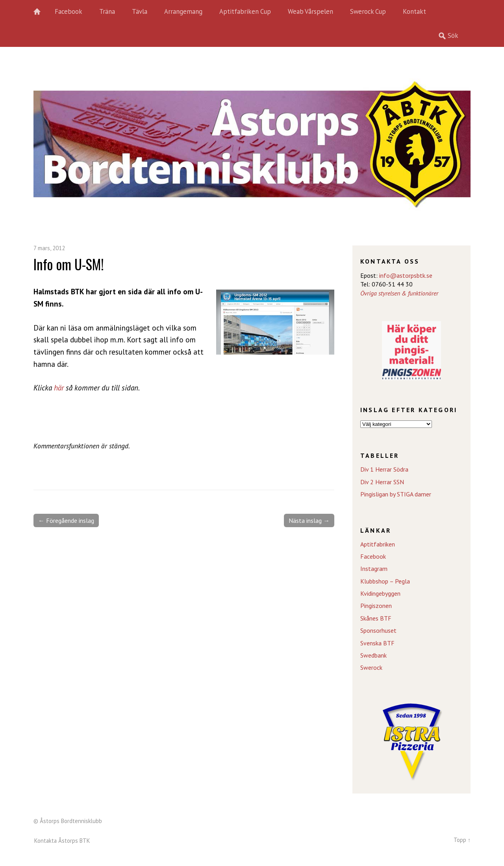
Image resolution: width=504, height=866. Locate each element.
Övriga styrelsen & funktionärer (399, 293)
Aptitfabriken (378, 544)
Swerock (371, 667)
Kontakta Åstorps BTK (62, 841)
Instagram (374, 569)
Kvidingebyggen (380, 593)
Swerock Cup (368, 11)
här (59, 387)
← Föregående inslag (66, 520)
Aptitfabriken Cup (245, 11)
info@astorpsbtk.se (406, 275)
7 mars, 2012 (49, 248)
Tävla (140, 11)
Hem (41, 12)
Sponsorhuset (378, 630)
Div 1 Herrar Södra (384, 469)
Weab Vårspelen (310, 11)
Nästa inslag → (309, 520)
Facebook (69, 11)
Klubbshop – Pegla (385, 581)
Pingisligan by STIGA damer (396, 494)
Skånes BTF (376, 618)
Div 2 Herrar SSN (382, 482)
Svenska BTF (377, 643)
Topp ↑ (462, 840)
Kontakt (414, 11)
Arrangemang (183, 11)
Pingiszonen (376, 606)
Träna (107, 11)
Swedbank (373, 655)
